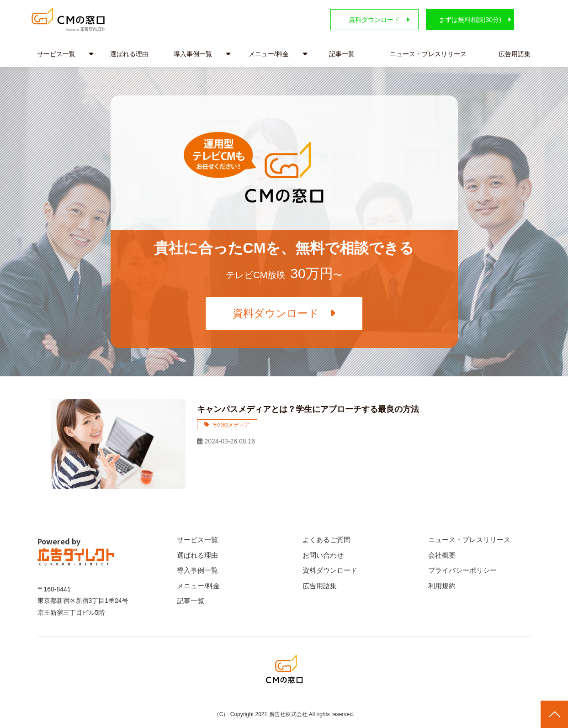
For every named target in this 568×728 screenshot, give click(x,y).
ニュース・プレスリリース (428, 54)
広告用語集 (515, 54)
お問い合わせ (323, 555)
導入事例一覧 (193, 54)
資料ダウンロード (365, 20)
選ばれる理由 (129, 54)
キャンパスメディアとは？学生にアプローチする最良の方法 (308, 410)
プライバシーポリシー (462, 571)
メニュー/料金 (269, 54)
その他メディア (231, 425)
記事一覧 (342, 54)
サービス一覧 (56, 54)
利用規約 (442, 586)
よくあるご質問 (326, 540)
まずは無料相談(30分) (466, 20)
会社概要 (442, 555)
